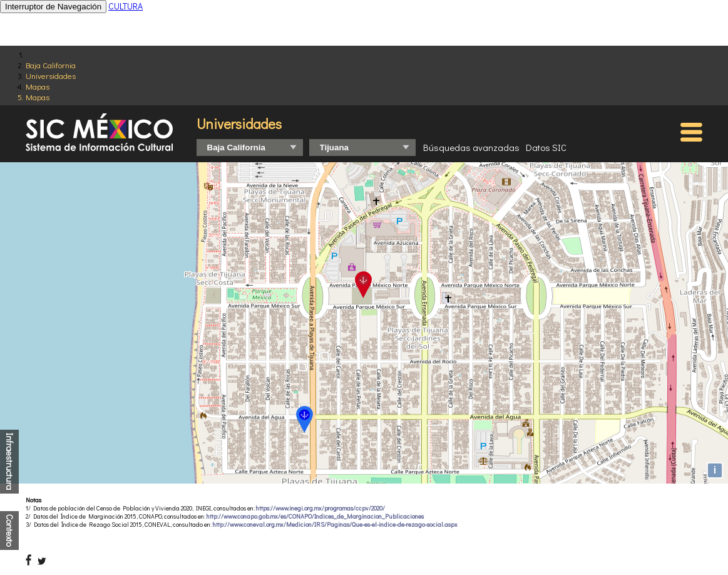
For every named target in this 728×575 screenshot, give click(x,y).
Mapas (38, 86)
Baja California (51, 65)
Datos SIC (546, 147)
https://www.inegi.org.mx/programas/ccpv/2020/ (320, 508)
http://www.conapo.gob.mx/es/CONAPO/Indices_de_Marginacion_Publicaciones (315, 516)
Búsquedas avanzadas (471, 147)
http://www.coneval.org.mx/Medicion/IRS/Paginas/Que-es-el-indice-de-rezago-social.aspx (335, 525)
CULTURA (126, 6)
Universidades (51, 75)
